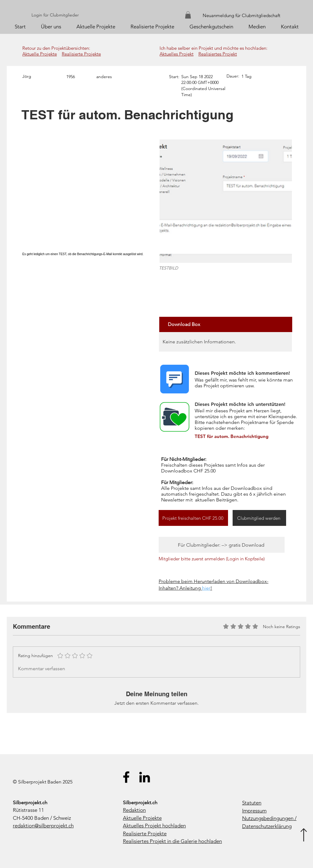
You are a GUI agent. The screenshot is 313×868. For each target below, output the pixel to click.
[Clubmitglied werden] (259, 518)
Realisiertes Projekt (218, 54)
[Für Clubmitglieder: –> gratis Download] (222, 545)
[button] (188, 15)
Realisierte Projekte (81, 54)
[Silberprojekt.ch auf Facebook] (126, 777)
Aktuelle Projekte (40, 54)
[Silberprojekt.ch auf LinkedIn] (145, 777)
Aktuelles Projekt (177, 54)
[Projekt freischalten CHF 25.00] (193, 518)
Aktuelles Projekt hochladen (154, 826)
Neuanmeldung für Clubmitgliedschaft (241, 15)
